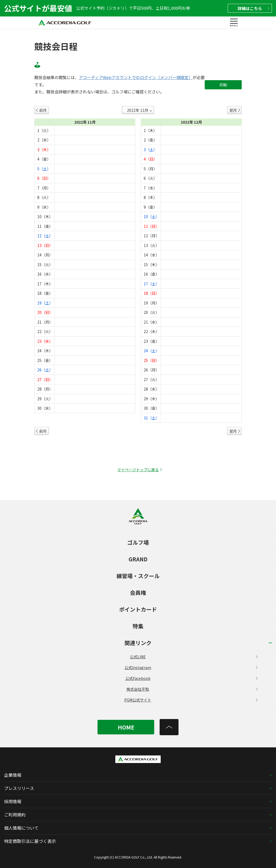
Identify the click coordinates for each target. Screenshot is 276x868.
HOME (126, 727)
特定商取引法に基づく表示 (30, 841)
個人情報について (21, 828)
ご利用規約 (15, 815)
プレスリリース (19, 788)
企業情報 (13, 775)
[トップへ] (169, 727)
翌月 (233, 110)
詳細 (253, 8)
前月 (43, 110)
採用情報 (13, 801)
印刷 (223, 85)
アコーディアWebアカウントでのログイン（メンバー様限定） (136, 77)
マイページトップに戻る (138, 470)
